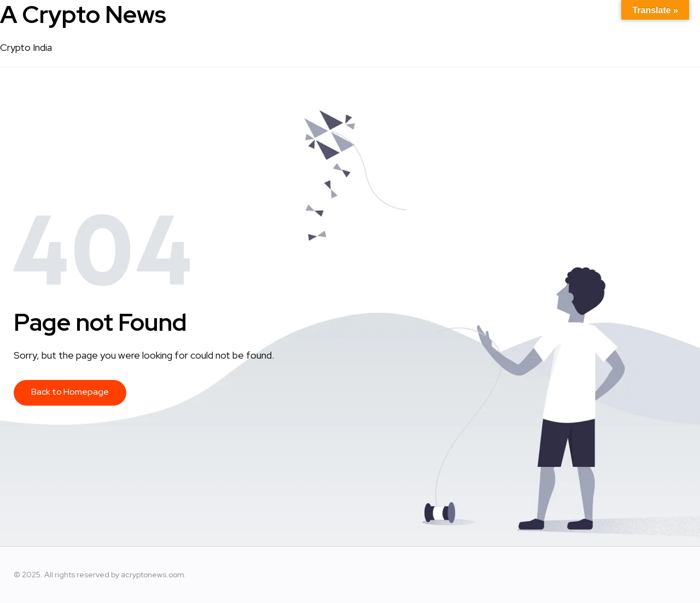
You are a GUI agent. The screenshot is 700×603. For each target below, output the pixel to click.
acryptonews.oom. (154, 575)
